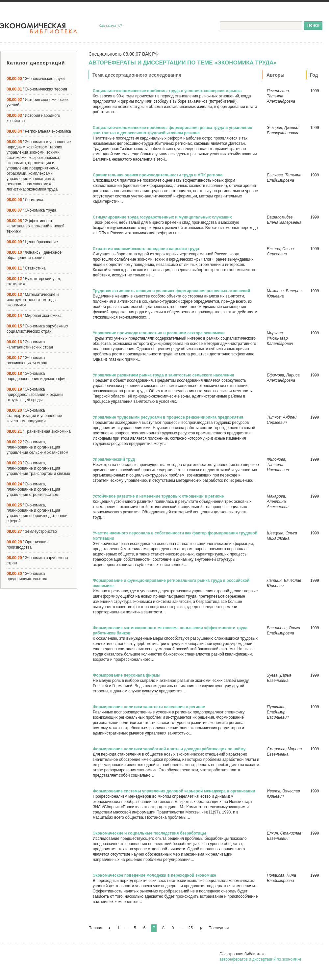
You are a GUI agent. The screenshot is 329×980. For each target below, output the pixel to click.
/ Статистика (26, 268)
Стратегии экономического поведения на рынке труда (146, 249)
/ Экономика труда (31, 210)
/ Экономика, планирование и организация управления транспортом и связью (38, 468)
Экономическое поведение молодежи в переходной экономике (154, 875)
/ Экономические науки (36, 79)
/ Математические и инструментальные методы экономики (33, 300)
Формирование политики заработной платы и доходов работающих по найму (169, 749)
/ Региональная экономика (39, 131)
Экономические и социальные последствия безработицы (149, 833)
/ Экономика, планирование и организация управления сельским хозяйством (38, 447)
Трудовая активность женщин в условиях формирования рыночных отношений (171, 291)
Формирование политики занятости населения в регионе (149, 707)
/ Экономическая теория (37, 89)
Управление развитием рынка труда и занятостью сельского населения (164, 375)
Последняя (219, 928)
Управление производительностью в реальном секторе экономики (159, 333)
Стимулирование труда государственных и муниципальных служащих (162, 217)
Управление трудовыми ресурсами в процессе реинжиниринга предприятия (168, 417)
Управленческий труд (114, 459)
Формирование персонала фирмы (127, 675)
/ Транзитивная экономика (39, 431)
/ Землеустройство (32, 531)
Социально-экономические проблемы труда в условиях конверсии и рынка (167, 91)
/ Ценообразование (32, 242)
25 (191, 928)
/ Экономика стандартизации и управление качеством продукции (34, 416)
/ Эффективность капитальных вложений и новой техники (36, 226)
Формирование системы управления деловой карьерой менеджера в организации (174, 791)
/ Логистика (25, 200)
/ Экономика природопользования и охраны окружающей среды (35, 395)
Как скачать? (110, 26)
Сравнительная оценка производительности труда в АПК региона (158, 175)
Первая (95, 928)
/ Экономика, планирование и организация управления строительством (33, 489)
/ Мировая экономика (34, 316)
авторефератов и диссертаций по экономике (260, 959)
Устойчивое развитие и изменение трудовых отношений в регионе (158, 496)
